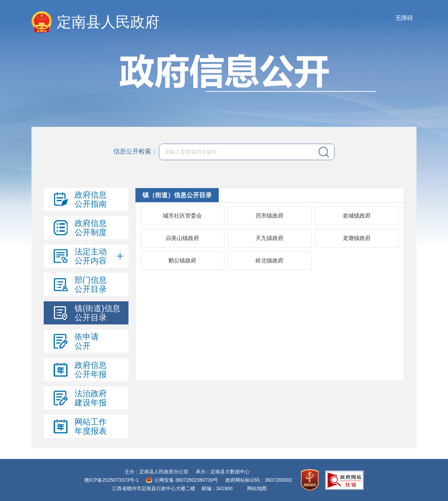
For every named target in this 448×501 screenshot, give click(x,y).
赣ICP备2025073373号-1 (112, 480)
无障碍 (404, 18)
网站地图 (257, 488)
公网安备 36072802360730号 (186, 480)
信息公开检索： (135, 151)
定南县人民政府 (108, 22)
